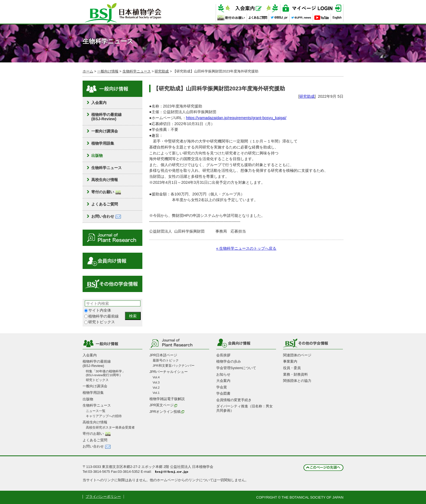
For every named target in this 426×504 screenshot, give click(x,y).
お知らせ (223, 374)
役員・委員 (292, 368)
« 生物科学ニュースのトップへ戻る (246, 248)
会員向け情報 (112, 261)
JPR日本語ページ (163, 355)
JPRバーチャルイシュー (169, 372)
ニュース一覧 (96, 411)
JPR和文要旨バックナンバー (174, 365)
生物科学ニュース (137, 71)
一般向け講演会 (105, 131)
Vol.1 (156, 393)
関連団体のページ (297, 355)
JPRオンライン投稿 (167, 412)
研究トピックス (100, 322)
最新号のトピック (166, 360)
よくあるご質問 (105, 204)
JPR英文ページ (163, 405)
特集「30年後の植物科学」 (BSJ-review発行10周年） (106, 373)
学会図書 (223, 393)
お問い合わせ (106, 216)
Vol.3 (156, 382)
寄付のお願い (106, 192)
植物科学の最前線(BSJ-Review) (106, 117)
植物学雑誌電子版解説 (167, 399)
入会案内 (99, 103)
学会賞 (222, 387)
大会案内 (223, 381)
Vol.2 (156, 387)
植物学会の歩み (229, 361)
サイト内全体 (98, 310)
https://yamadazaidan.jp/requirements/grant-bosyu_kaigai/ (236, 118)
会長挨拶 (223, 355)
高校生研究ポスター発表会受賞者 (110, 427)
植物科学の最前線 (101, 316)
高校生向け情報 (105, 180)
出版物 (97, 156)
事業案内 (290, 361)
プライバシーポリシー (103, 497)
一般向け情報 (108, 71)
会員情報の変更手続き (234, 400)
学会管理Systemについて (236, 368)
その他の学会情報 (112, 284)
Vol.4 (156, 377)
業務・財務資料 (295, 374)
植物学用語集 (103, 143)
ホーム (88, 71)
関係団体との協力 (297, 381)
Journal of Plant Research (112, 238)
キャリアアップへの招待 (104, 416)
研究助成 (162, 71)
